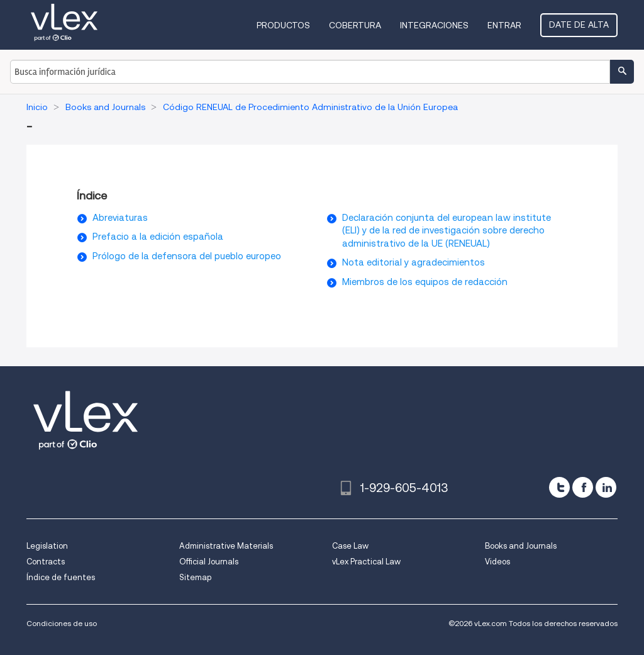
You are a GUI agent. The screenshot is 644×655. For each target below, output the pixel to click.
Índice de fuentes (61, 577)
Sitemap (195, 577)
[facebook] (583, 487)
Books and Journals (521, 546)
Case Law (350, 546)
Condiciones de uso (62, 623)
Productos (283, 25)
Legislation (47, 546)
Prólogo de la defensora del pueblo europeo (187, 256)
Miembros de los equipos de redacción (425, 282)
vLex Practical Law (366, 562)
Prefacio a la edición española (158, 237)
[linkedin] (606, 487)
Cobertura (355, 25)
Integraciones (434, 25)
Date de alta (579, 25)
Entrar (504, 25)
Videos (497, 562)
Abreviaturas (120, 218)
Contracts (46, 562)
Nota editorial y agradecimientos (414, 262)
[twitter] (559, 487)
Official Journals (209, 562)
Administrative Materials (226, 546)
